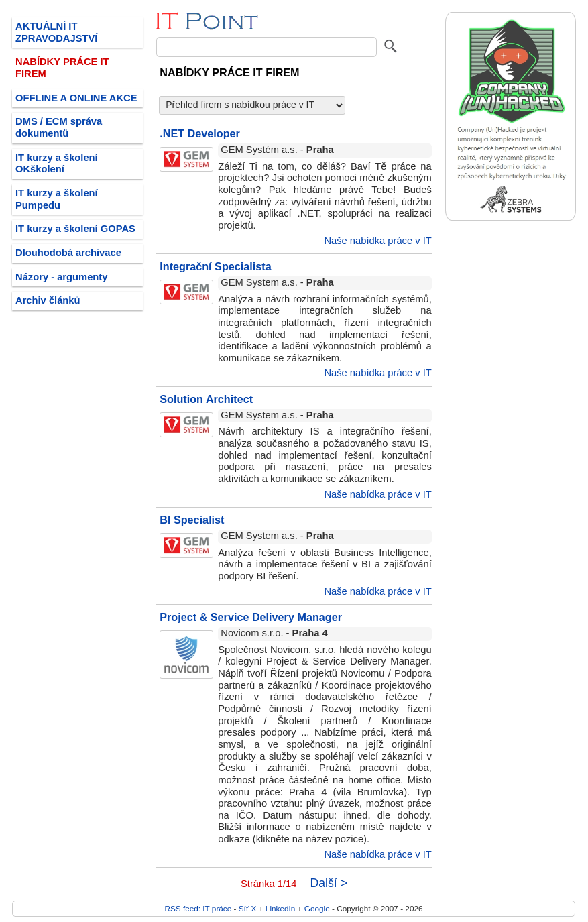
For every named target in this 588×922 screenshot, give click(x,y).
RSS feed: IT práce (198, 908)
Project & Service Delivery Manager (251, 617)
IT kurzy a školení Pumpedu (57, 199)
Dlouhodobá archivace (68, 253)
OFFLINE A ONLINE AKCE (76, 98)
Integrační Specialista (215, 266)
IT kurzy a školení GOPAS (75, 229)
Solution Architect (206, 399)
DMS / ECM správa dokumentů (59, 127)
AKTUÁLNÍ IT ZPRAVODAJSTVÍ (56, 32)
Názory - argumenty (61, 277)
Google (317, 908)
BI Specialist (192, 520)
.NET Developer (200, 133)
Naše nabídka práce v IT (377, 241)
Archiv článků (48, 300)
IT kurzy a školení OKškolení (57, 164)
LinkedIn (280, 908)
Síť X (248, 908)
